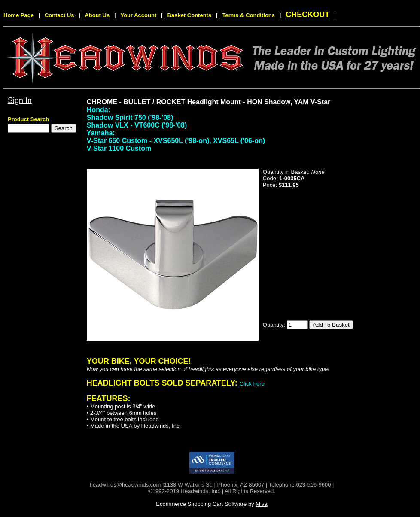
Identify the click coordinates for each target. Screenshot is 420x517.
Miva (261, 504)
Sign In (20, 100)
